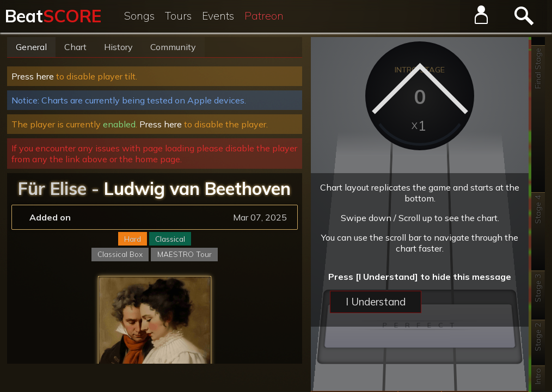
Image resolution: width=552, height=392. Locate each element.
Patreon (264, 16)
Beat (53, 16)
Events (218, 16)
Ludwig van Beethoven (197, 188)
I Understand (376, 302)
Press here (33, 76)
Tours (178, 16)
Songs (139, 16)
